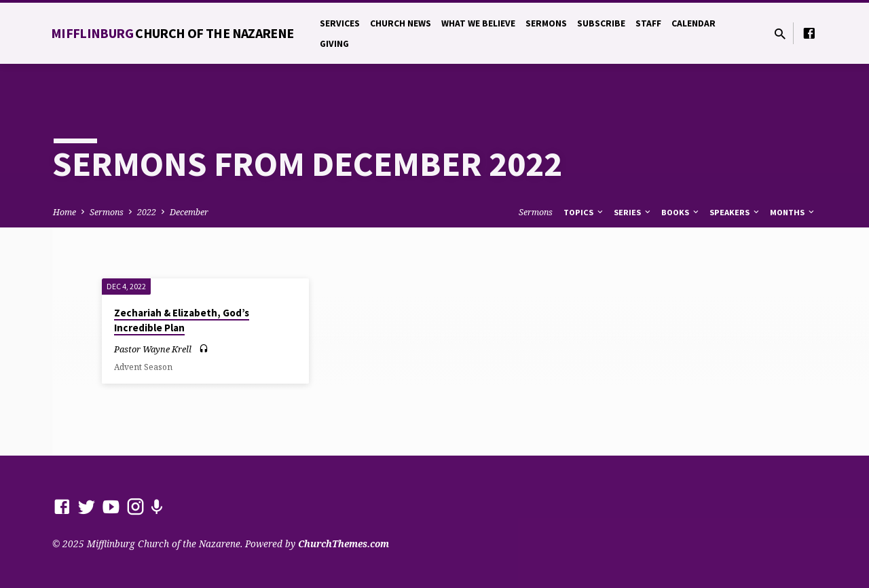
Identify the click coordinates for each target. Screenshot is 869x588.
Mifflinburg (172, 33)
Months (793, 212)
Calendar (694, 23)
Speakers (735, 212)
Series (633, 212)
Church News (401, 23)
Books (681, 212)
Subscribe (601, 23)
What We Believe (478, 23)
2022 (147, 212)
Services (340, 23)
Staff (648, 23)
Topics (584, 212)
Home (64, 212)
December (189, 212)
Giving (334, 44)
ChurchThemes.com (344, 544)
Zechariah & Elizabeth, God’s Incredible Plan (182, 320)
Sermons (546, 23)
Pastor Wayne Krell (153, 349)
